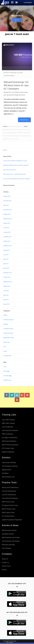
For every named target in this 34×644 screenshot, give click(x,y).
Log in (5, 367)
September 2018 (8, 219)
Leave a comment (14, 139)
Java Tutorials (6, 548)
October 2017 (7, 241)
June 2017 (6, 255)
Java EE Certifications (9, 495)
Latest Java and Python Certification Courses (15, 161)
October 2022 (7, 196)
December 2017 (8, 237)
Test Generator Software (10, 466)
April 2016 (6, 300)
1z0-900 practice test (20, 130)
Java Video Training (8, 420)
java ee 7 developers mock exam (20, 133)
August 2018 (7, 223)
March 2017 (6, 268)
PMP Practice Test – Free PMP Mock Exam (15, 174)
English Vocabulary (8, 452)
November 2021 (8, 201)
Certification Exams (12, 126)
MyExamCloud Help (8, 338)
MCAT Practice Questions (10, 445)
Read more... (24, 120)
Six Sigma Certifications (10, 438)
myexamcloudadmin (9, 76)
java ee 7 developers (8, 133)
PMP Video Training (8, 423)
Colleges (6, 324)
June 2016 (6, 291)
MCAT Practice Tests (9, 509)
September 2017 (8, 246)
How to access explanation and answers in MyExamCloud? (17, 179)
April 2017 (6, 264)
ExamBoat (5, 473)
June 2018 (6, 228)
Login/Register (28, 2)
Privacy (4, 570)
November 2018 (8, 210)
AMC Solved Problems (9, 441)
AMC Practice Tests (8, 513)
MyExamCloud (7, 470)
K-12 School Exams (8, 516)
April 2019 (6, 205)
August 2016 (7, 286)
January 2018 (7, 232)
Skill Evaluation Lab (8, 477)
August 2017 (7, 250)
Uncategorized (7, 356)
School (5, 351)
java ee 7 (28, 130)
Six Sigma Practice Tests (10, 505)
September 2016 (8, 282)
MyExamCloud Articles (9, 530)
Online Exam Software (9, 463)
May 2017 (6, 259)
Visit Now (17, 19)
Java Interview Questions (10, 430)
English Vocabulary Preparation (12, 520)
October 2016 (7, 277)
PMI (4, 347)
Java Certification (8, 427)
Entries (6, 371)
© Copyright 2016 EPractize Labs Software (10, 642)
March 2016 (6, 304)
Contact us (5, 562)
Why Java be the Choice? (10, 170)
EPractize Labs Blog (8, 545)
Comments (7, 376)
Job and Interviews (8, 333)
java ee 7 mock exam (22, 136)
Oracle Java (20, 126)
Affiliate (5, 315)
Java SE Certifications (9, 491)
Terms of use (6, 566)
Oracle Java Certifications (10, 487)
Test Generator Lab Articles (11, 541)
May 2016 (6, 295)
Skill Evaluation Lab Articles (11, 538)
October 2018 (7, 214)
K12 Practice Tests (8, 448)
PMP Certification (8, 434)
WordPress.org (7, 380)
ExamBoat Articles (8, 534)
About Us (5, 559)
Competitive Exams (8, 329)
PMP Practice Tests (8, 502)
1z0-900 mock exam (10, 130)
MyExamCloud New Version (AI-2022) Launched (16, 165)
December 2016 (8, 273)
